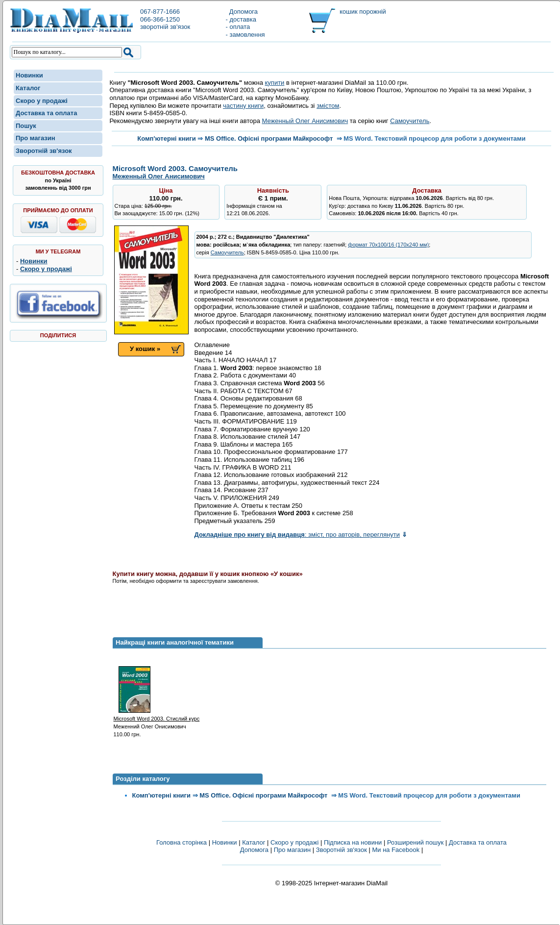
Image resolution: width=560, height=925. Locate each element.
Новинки (29, 75)
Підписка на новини (354, 842)
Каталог (28, 88)
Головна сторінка (182, 842)
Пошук (26, 126)
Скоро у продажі (42, 101)
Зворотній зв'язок (44, 151)
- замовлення (245, 35)
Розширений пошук (415, 842)
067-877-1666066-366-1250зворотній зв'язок (165, 19)
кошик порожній (363, 12)
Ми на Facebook (396, 850)
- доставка (241, 19)
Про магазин (36, 138)
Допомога (242, 12)
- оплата (238, 27)
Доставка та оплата (46, 113)
